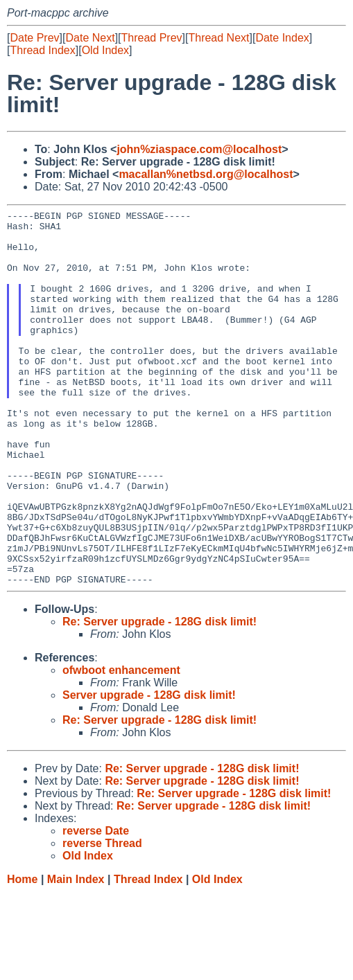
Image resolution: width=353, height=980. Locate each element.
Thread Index (42, 50)
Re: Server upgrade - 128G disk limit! (160, 696)
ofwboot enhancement (121, 745)
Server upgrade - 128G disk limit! (149, 770)
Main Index (76, 954)
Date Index (282, 38)
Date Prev (34, 38)
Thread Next (218, 38)
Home (22, 954)
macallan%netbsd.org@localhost (206, 174)
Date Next (90, 38)
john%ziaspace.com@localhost (199, 149)
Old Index (105, 50)
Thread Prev (152, 38)
